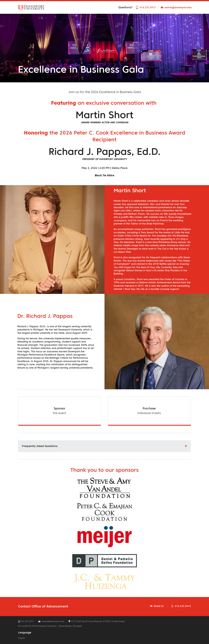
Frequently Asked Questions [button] (40, 446)
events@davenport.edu (178, 7)
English (22, 638)
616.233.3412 (148, 7)
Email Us (159, 606)
